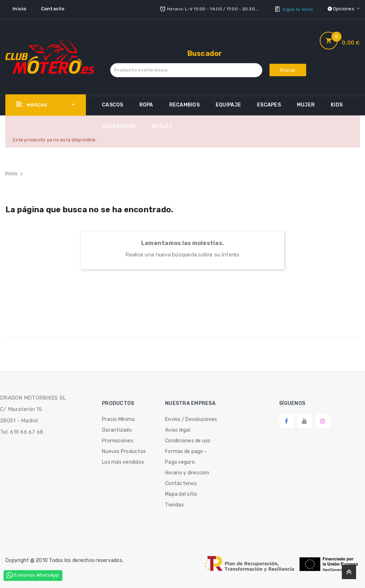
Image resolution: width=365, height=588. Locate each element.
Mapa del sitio (181, 493)
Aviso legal (178, 429)
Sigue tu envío (298, 9)
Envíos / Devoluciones (191, 418)
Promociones (118, 440)
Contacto (53, 9)
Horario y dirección (187, 472)
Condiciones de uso (188, 440)
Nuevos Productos (124, 450)
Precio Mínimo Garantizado (118, 424)
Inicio (19, 9)
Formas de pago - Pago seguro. (186, 456)
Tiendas (174, 504)
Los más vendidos (123, 461)
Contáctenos (181, 482)
